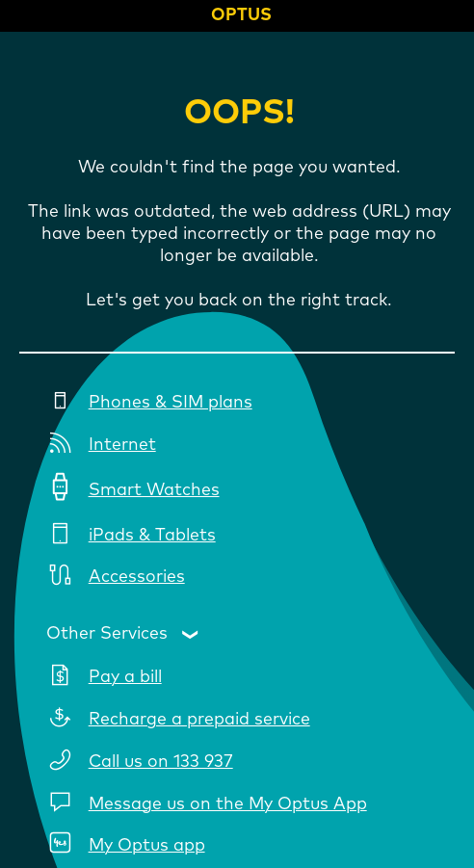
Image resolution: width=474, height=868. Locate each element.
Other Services (107, 633)
